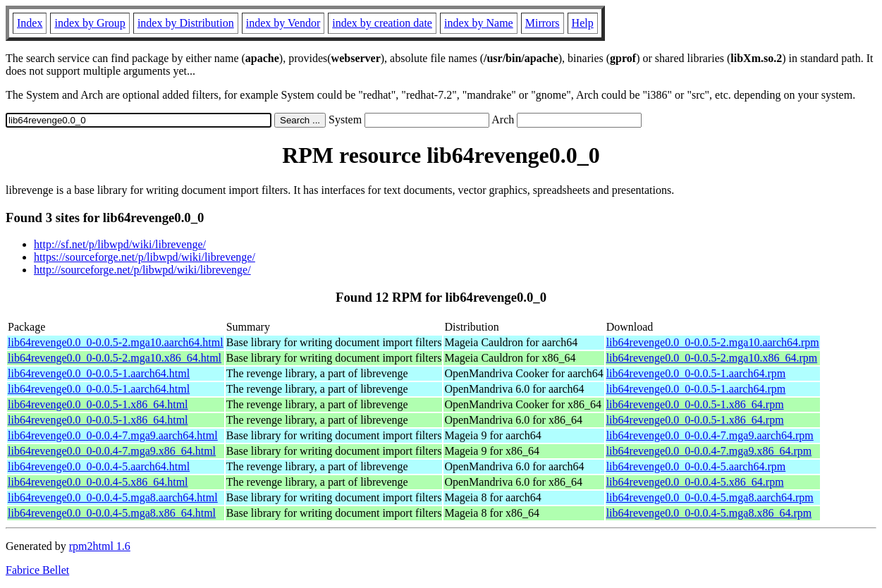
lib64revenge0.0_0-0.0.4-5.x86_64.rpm (695, 482)
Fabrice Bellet (37, 570)
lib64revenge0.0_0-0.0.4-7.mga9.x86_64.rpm (709, 451)
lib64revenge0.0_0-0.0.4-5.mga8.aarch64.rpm (710, 497)
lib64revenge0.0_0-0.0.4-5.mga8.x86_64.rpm (709, 513)
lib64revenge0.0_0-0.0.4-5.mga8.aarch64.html (113, 497)
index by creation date (382, 23)
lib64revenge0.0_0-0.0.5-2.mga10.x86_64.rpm (712, 358)
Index (30, 23)
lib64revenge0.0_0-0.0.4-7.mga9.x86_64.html (112, 451)
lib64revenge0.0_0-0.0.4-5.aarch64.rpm (696, 466)
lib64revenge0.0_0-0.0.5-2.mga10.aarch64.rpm (713, 342)
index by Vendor (283, 23)
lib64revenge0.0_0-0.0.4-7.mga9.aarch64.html (113, 435)
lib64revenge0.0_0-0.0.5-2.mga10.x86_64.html (115, 358)
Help (583, 23)
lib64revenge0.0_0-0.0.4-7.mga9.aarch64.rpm (710, 435)
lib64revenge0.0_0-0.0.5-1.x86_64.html (98, 404)
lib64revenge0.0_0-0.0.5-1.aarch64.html (99, 373)
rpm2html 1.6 (100, 546)
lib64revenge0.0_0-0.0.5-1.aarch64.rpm (696, 373)
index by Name (479, 23)
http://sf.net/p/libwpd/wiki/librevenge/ (120, 244)
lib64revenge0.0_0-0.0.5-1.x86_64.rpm (695, 404)
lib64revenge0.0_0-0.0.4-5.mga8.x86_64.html (112, 513)
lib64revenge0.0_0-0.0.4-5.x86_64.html (98, 482)
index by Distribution (186, 23)
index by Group (90, 23)
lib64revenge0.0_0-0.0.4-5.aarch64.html (99, 466)
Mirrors (543, 23)
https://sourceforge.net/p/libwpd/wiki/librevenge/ (145, 257)
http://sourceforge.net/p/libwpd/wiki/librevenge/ (142, 270)
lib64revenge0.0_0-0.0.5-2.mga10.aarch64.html (116, 342)
